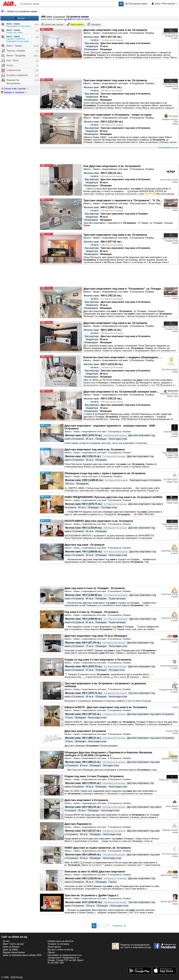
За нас (6, 941)
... (103, 926)
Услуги (7, 65)
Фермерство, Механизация (11, 82)
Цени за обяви (10, 950)
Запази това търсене (13, 89)
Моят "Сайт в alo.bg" (13, 944)
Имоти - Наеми (12, 46)
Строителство (11, 70)
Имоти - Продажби (13, 56)
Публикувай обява (136, 4)
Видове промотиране (14, 952)
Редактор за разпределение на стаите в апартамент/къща (132, 946)
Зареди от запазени (13, 92)
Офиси (51, 952)
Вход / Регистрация (164, 4)
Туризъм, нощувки (13, 51)
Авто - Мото (10, 61)
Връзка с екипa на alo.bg (60, 950)
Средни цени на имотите (60, 941)
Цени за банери (11, 947)
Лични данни (54, 947)
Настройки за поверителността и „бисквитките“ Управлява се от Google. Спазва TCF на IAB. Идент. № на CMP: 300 (66, 959)
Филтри (20, 18)
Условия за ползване (58, 944)
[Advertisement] (109, 157)
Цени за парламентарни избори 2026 (22, 955)
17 (107, 926)
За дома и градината (15, 75)
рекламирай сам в (168, 148)
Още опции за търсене (79, 19)
